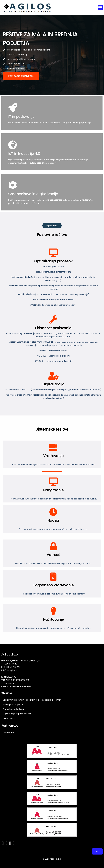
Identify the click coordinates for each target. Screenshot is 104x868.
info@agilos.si (10, 670)
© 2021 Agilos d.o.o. (52, 858)
